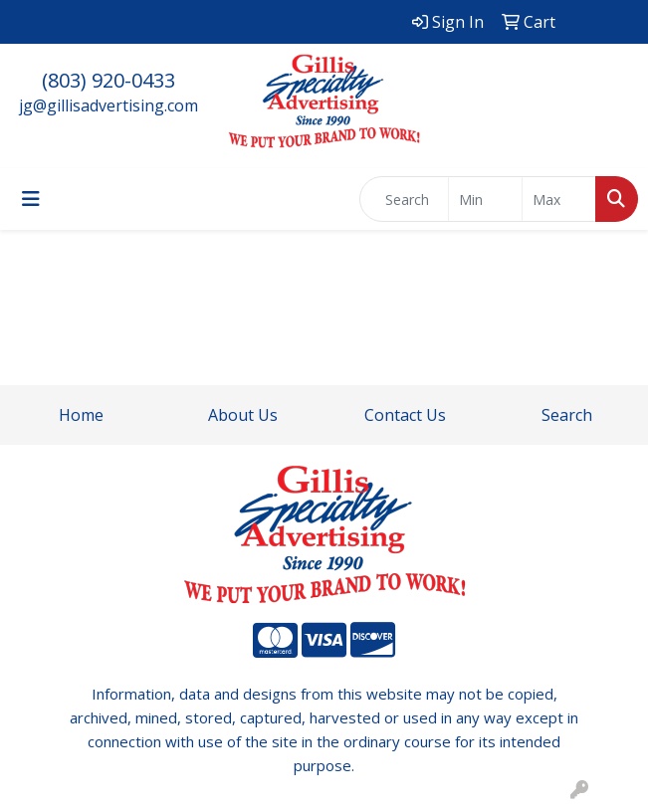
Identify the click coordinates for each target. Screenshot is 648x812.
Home (81, 415)
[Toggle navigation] (31, 199)
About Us (243, 415)
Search (567, 415)
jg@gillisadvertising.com (108, 105)
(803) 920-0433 (108, 80)
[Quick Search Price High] (559, 199)
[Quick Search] (404, 199)
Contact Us (405, 415)
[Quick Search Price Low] (485, 199)
